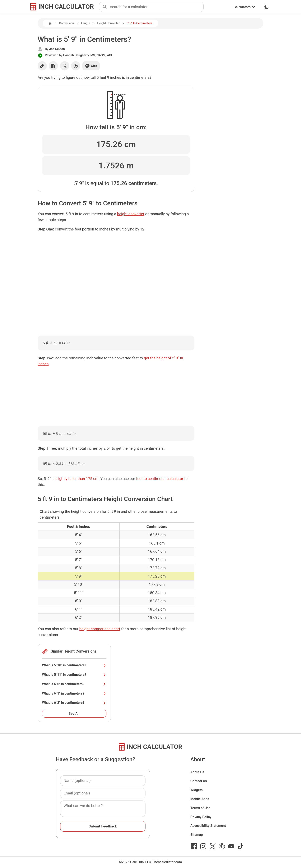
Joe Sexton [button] (57, 49)
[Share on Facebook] (53, 66)
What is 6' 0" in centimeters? (74, 684)
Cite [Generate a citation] (91, 66)
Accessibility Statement (208, 826)
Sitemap (197, 835)
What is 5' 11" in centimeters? (74, 675)
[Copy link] (42, 66)
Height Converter (108, 23)
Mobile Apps (200, 799)
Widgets (197, 790)
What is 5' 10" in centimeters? (74, 665)
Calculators (244, 7)
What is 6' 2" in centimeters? (74, 703)
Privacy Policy (201, 817)
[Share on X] (65, 66)
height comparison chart (100, 629)
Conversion (67, 23)
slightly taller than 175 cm (77, 479)
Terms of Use (200, 808)
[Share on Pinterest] (76, 66)
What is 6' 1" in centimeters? (74, 693)
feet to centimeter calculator (160, 479)
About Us (197, 772)
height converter (131, 214)
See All (74, 714)
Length (86, 23)
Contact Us (199, 781)
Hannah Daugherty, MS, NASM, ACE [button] (88, 55)
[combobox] (157, 7)
